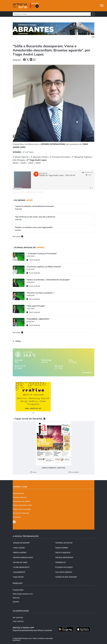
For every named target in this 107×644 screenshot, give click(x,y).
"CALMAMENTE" (19, 572)
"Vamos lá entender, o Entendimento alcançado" (54, 208)
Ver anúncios (18, 617)
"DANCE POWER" (62, 548)
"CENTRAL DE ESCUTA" (64, 543)
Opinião (16, 602)
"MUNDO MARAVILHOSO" (23, 557)
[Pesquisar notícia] (52, 14)
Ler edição (74, 472)
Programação (18, 590)
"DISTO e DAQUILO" (63, 552)
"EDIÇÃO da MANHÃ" (21, 543)
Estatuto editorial (20, 497)
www (33, 472)
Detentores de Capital (22, 501)
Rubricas (16, 598)
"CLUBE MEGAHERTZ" (21, 567)
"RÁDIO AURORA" (20, 552)
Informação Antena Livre (23, 594)
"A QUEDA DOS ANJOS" (64, 567)
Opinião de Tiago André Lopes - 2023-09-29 (31, 192)
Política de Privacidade (22, 509)
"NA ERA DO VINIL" (20, 562)
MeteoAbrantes (87, 372)
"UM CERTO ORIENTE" (64, 572)
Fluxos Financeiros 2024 (22, 505)
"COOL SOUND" (19, 548)
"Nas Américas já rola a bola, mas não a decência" (54, 218)
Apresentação (18, 493)
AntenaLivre (16, 192)
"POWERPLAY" (61, 562)
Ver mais (18, 236)
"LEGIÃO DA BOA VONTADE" (66, 577)
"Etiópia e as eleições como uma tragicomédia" (54, 229)
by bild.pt (17, 640)
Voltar (17, 341)
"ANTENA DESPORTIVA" (64, 557)
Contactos (17, 517)
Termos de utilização (21, 513)
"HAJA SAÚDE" (18, 577)
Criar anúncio (18, 621)
